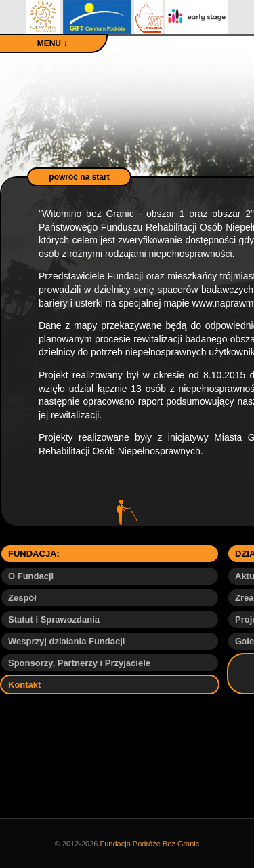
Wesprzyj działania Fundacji (66, 641)
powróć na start (79, 177)
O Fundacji (31, 576)
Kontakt (24, 685)
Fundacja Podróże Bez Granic (150, 844)
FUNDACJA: (34, 554)
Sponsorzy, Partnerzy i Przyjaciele (79, 663)
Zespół (22, 598)
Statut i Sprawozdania (54, 619)
